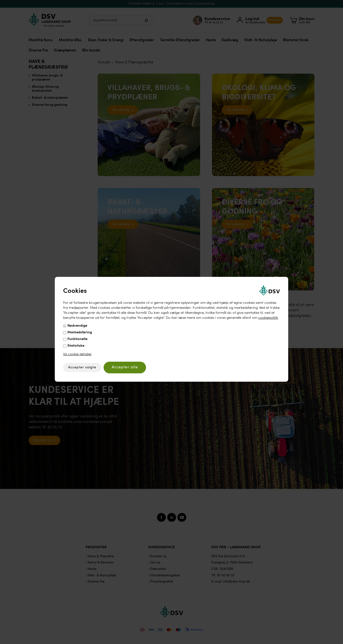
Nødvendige (77, 326)
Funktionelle (77, 339)
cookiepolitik (268, 318)
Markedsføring (80, 332)
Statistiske (76, 346)
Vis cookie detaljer (77, 354)
